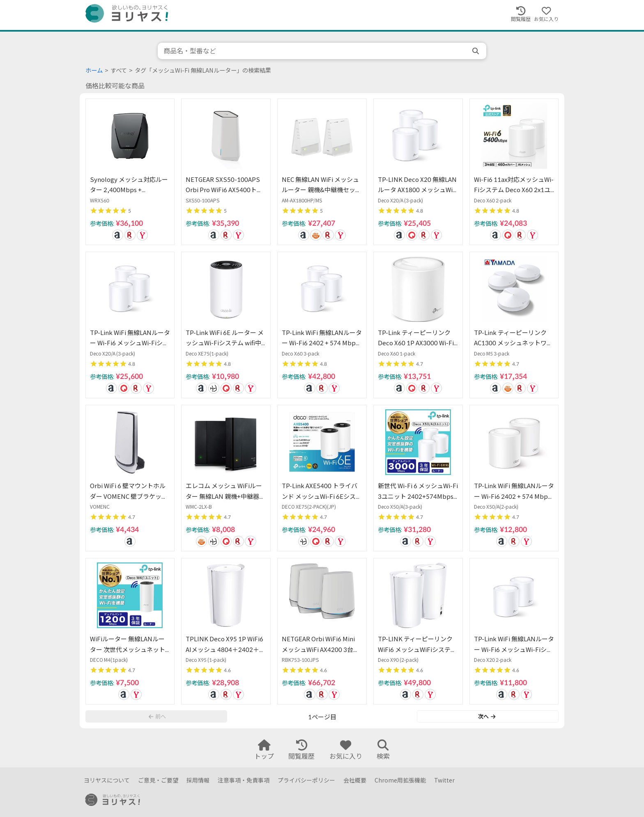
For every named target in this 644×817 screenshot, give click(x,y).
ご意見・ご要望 (158, 780)
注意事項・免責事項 (244, 780)
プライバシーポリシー (306, 780)
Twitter (444, 780)
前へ (157, 716)
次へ (487, 716)
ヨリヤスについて (107, 780)
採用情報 (198, 780)
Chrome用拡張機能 (400, 780)
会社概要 (355, 780)
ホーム (94, 70)
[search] (476, 51)
